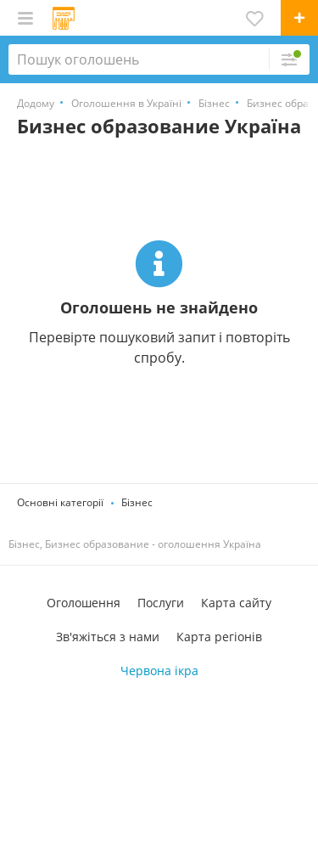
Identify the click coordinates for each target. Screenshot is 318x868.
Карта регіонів (219, 637)
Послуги (161, 603)
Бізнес (137, 502)
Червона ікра (159, 671)
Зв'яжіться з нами (108, 637)
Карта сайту (236, 603)
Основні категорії (60, 502)
